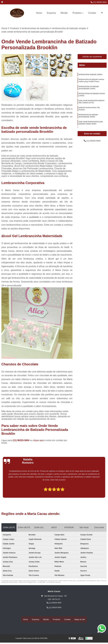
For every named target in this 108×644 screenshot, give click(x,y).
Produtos (77, 13)
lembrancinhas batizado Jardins (90, 75)
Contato (92, 13)
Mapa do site (80, 620)
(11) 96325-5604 (99, 2)
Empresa (51, 13)
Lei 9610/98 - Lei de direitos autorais (49, 583)
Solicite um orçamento (92, 57)
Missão (64, 13)
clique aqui (38, 441)
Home (39, 13)
